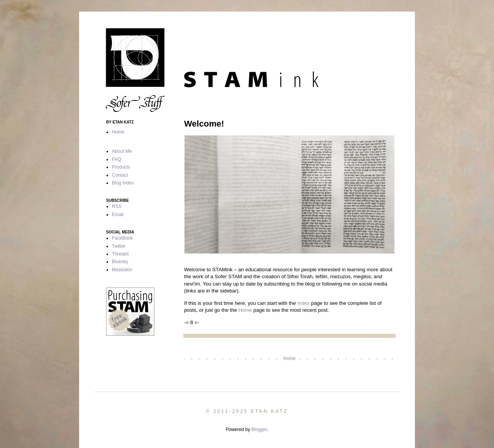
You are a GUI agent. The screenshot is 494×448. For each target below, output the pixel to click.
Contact (120, 175)
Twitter (119, 246)
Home (245, 310)
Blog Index (123, 183)
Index (303, 303)
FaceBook (122, 238)
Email (118, 215)
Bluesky (120, 262)
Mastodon (122, 270)
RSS (117, 206)
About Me (122, 151)
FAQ (117, 159)
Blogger (259, 429)
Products (121, 167)
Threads (120, 254)
